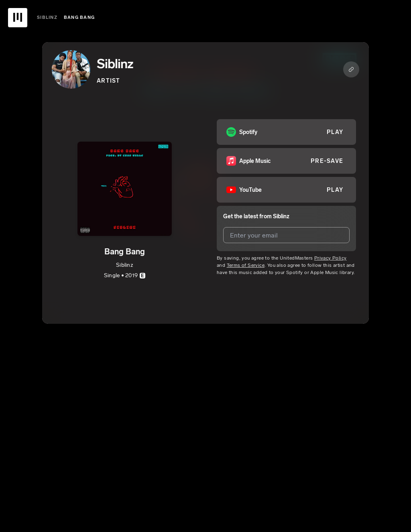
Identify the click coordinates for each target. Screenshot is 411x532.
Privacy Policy (331, 258)
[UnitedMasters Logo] (18, 18)
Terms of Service (246, 265)
